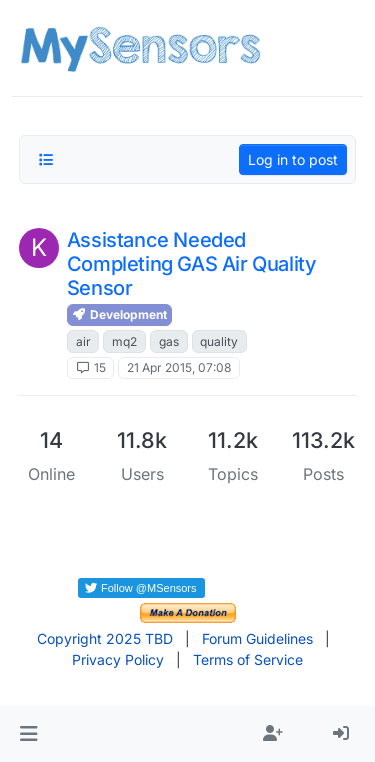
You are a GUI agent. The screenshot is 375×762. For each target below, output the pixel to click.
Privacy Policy (118, 659)
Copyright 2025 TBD (105, 638)
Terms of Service (248, 659)
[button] (28, 734)
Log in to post (293, 159)
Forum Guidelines (257, 638)
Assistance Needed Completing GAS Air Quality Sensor (192, 264)
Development (119, 314)
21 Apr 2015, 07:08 (179, 367)
